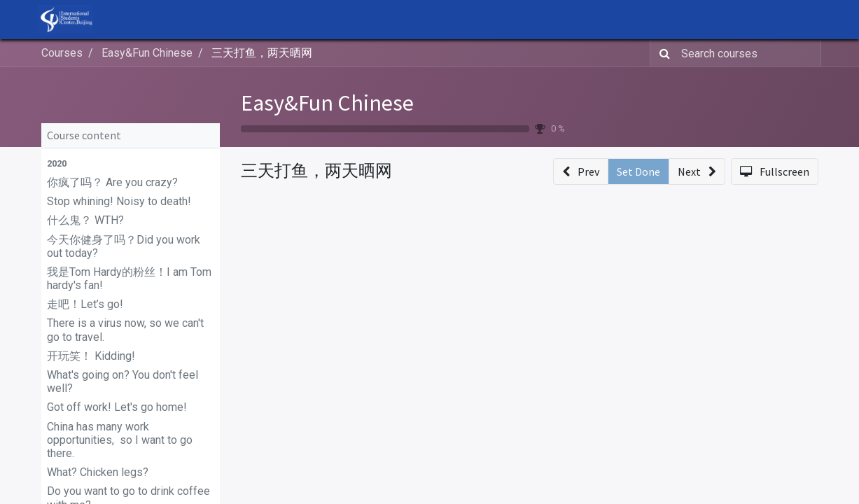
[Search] (662, 53)
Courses (62, 53)
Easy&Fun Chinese (327, 103)
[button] (131, 163)
